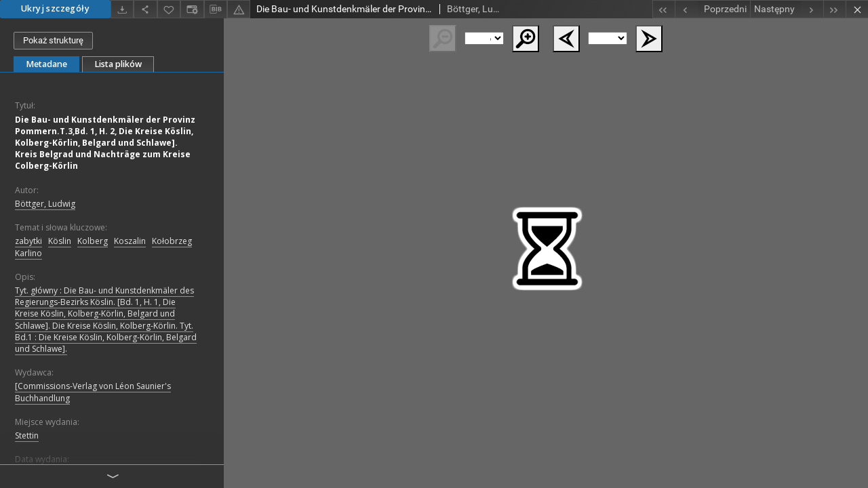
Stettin (27, 435)
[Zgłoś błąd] (239, 9)
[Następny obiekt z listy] (787, 9)
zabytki (28, 241)
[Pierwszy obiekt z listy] (664, 9)
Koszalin (130, 241)
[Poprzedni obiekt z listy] (712, 9)
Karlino (28, 253)
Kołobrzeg (172, 241)
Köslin (60, 241)
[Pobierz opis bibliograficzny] (216, 9)
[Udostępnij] (145, 9)
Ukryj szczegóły (55, 8)
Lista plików (118, 64)
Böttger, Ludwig (45, 204)
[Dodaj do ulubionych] (169, 9)
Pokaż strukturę (53, 40)
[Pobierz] (122, 9)
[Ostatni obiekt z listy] (834, 9)
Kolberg (93, 241)
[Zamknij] (857, 9)
